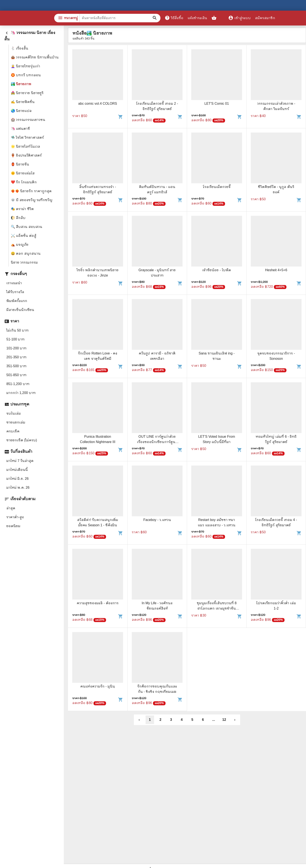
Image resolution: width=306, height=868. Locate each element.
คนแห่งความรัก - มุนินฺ (98, 686)
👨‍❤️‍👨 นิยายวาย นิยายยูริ (27, 93)
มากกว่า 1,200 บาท (21, 393)
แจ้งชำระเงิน (197, 18)
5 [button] (192, 720)
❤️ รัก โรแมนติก (24, 182)
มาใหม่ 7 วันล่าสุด (20, 461)
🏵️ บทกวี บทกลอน (26, 75)
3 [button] (171, 720)
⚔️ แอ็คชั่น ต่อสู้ (24, 236)
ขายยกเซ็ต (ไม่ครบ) (22, 440)
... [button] (213, 720)
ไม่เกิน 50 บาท (18, 330)
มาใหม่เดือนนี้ (17, 470)
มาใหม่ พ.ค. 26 (18, 488)
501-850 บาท (16, 375)
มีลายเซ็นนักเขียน (20, 310)
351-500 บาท (16, 366)
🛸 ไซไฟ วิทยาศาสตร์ (27, 138)
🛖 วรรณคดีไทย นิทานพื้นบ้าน (35, 57)
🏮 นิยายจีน (20, 164)
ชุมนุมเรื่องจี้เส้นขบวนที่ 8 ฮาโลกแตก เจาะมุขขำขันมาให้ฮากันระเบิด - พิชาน (217, 608)
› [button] (235, 720)
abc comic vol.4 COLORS (98, 104)
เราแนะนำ (14, 283)
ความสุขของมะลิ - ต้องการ (98, 603)
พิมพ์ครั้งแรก (17, 301)
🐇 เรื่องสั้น (20, 48)
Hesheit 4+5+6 (276, 270)
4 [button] (182, 720)
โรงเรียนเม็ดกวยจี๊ (217, 187)
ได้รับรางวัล (15, 292)
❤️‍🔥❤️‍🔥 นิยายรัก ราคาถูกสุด (31, 191)
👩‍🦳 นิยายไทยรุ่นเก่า (25, 66)
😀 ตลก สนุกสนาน (26, 253)
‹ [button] (139, 720)
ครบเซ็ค (13, 431)
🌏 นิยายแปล (21, 111)
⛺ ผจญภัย (20, 245)
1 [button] (150, 720)
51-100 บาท (16, 339)
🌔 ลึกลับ (18, 218)
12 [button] (224, 720)
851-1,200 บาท (18, 384)
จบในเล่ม (14, 413)
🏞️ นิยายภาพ (21, 84)
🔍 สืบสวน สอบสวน (27, 227)
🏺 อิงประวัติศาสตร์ (26, 155)
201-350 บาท (16, 357)
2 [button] (161, 720)
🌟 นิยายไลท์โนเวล (25, 146)
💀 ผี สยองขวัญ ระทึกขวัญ (32, 200)
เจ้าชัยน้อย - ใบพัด (217, 270)
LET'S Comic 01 (217, 104)
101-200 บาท (16, 348)
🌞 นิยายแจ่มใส (23, 173)
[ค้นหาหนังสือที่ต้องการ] (155, 18)
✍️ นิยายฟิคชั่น (23, 102)
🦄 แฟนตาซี (20, 129)
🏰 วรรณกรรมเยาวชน (28, 120)
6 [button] (203, 720)
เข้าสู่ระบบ (239, 18)
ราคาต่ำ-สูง (15, 517)
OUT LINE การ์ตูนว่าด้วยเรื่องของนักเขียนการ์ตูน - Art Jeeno (157, 442)
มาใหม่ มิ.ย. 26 (18, 479)
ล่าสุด (11, 508)
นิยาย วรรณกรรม (24, 262)
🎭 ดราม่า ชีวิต (22, 209)
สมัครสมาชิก (265, 18)
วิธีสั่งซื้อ (174, 18)
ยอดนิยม (13, 526)
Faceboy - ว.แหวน (157, 520)
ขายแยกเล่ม (16, 422)
